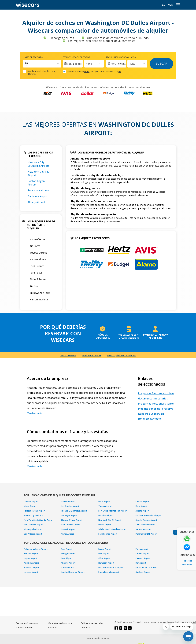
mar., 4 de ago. (118, 64)
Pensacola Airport (38, 190)
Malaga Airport (68, 554)
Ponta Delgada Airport (109, 572)
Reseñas (52, 627)
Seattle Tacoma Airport (146, 520)
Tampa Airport (105, 506)
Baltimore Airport (38, 196)
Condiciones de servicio (60, 623)
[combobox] (87, 64)
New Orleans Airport (70, 525)
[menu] (178, 5)
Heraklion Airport (106, 563)
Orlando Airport (31, 502)
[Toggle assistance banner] (175, 532)
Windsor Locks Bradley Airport (112, 529)
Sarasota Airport (143, 529)
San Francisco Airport (34, 525)
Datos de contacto (150, 419)
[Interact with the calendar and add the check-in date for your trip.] (73, 64)
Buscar (161, 64)
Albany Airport (36, 202)
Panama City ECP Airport (146, 534)
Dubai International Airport (111, 568)
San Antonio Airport (33, 534)
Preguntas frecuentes (27, 623)
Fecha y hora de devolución (121, 57)
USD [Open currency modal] (171, 5)
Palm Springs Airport (108, 534)
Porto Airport (142, 549)
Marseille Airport (31, 568)
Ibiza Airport (67, 558)
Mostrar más (35, 413)
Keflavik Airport (31, 554)
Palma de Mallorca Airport (36, 549)
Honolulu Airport (106, 515)
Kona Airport (141, 506)
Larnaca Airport (31, 572)
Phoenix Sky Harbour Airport (74, 511)
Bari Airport (141, 563)
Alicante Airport (68, 563)
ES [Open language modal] (164, 5)
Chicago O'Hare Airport (72, 520)
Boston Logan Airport (36, 183)
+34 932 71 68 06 (187, 555)
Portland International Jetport (149, 515)
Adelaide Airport (31, 563)
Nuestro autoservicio (151, 414)
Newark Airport (68, 529)
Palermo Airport (143, 558)
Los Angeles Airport (70, 506)
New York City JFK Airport (110, 520)
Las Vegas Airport (69, 515)
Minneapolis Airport (33, 529)
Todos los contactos (187, 562)
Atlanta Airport (142, 511)
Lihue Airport (104, 502)
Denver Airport (68, 502)
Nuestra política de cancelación (121, 355)
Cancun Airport (68, 568)
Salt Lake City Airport (145, 525)
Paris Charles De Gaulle (146, 568)
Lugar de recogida (33, 57)
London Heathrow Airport (73, 572)
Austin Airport (67, 534)
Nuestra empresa (25, 627)
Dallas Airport (105, 525)
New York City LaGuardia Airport (38, 164)
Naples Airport (31, 558)
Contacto (85, 627)
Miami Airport (30, 506)
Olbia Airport (104, 558)
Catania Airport (142, 554)
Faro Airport (67, 549)
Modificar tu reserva (92, 355)
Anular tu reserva (68, 355)
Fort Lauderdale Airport (35, 511)
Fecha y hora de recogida (76, 57)
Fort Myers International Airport (113, 511)
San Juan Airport (143, 572)
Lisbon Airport (105, 549)
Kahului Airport (142, 502)
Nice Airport (104, 554)
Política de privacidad (92, 623)
